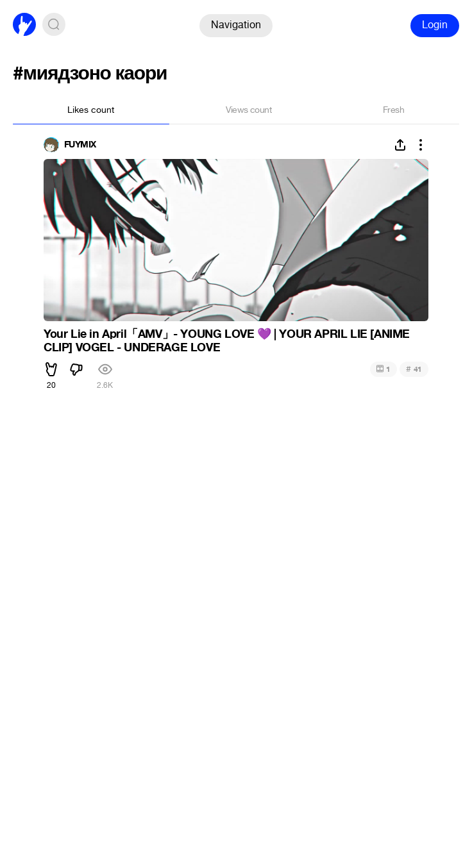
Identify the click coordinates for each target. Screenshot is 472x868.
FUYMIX (80, 145)
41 (414, 369)
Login (435, 25)
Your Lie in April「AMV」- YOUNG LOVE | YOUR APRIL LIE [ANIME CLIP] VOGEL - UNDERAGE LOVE (227, 341)
